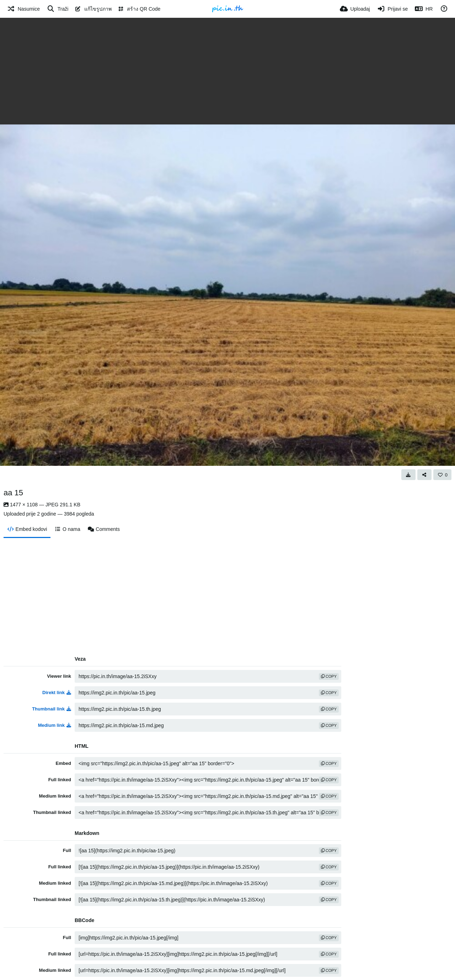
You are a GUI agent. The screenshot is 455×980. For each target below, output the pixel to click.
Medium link (55, 725)
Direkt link (57, 693)
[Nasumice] (23, 9)
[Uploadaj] (355, 9)
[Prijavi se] (393, 9)
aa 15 (13, 493)
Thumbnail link (52, 709)
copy (329, 676)
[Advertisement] (227, 71)
